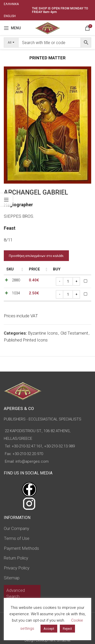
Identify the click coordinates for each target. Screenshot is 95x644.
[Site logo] (48, 28)
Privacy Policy (17, 568)
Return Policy (16, 558)
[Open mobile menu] (12, 28)
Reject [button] (67, 629)
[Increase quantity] (76, 281)
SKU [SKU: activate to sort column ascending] (10, 269)
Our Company (16, 528)
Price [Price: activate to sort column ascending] (34, 269)
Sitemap (12, 578)
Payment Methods (21, 548)
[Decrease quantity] (60, 281)
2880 (16, 280)
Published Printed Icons (26, 340)
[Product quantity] (68, 281)
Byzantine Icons (43, 333)
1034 (16, 293)
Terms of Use (17, 538)
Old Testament (74, 333)
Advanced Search (16, 593)
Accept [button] (49, 629)
